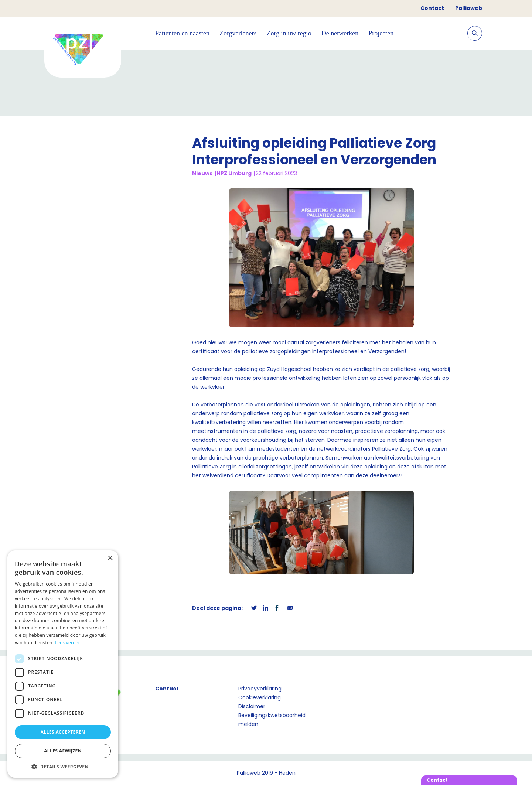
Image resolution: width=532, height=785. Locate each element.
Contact (432, 8)
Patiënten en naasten (182, 33)
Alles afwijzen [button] (63, 751)
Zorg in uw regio (289, 33)
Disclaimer (252, 706)
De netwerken (340, 33)
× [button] (110, 558)
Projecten (381, 33)
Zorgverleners (238, 33)
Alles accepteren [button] (63, 732)
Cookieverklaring (260, 697)
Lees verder (68, 643)
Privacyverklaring (260, 689)
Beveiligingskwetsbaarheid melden (272, 720)
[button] (63, 767)
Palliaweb (469, 8)
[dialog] (63, 664)
